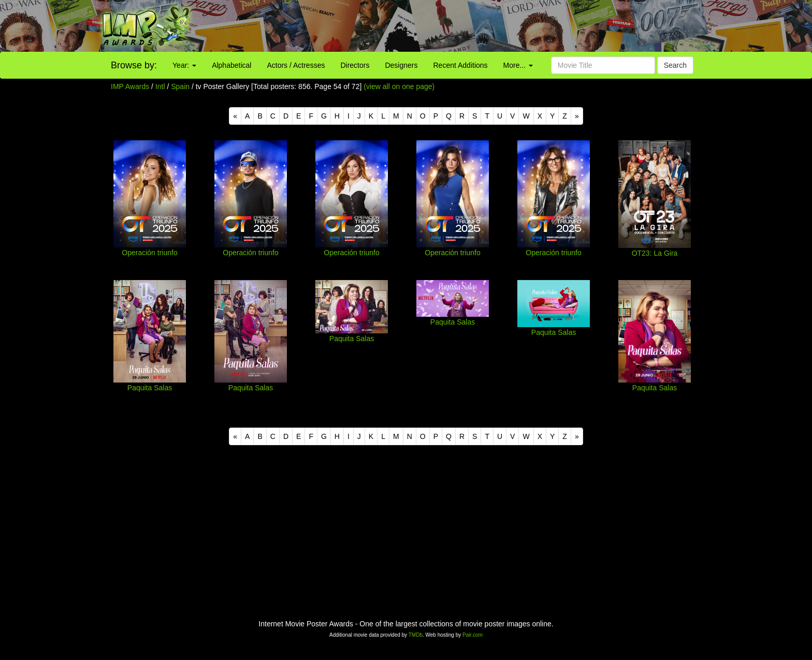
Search (675, 65)
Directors (355, 65)
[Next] (577, 116)
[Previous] (235, 116)
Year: (184, 65)
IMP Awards (130, 86)
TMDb (416, 635)
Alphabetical (231, 65)
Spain (180, 86)
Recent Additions (461, 65)
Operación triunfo (149, 253)
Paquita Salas (150, 388)
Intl (160, 86)
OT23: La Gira (655, 253)
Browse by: (134, 65)
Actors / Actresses (296, 65)
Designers (401, 65)
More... (518, 65)
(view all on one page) (399, 86)
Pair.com (473, 635)
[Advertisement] (508, 26)
